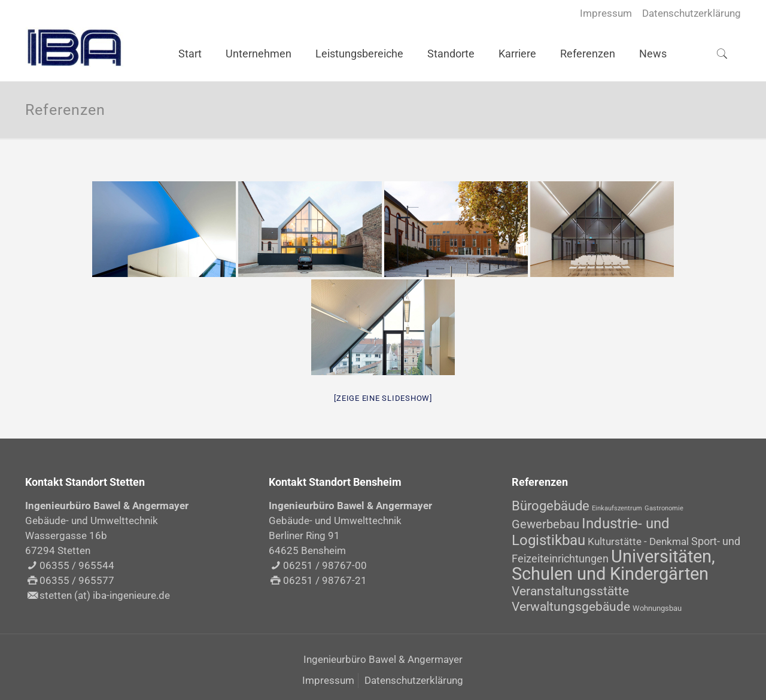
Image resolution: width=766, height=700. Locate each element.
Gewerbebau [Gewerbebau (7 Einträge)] (545, 524)
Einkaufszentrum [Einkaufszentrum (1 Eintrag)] (617, 508)
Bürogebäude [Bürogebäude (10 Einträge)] (551, 506)
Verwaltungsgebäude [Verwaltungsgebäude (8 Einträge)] (571, 607)
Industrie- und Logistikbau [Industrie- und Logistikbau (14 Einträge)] (591, 532)
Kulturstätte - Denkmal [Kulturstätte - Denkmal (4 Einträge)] (638, 541)
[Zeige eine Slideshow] (383, 398)
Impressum (606, 13)
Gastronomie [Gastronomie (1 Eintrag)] (664, 508)
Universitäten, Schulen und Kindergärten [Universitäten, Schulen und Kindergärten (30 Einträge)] (613, 565)
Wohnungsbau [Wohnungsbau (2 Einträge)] (657, 608)
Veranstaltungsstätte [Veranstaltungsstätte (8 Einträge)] (570, 591)
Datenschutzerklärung (691, 13)
